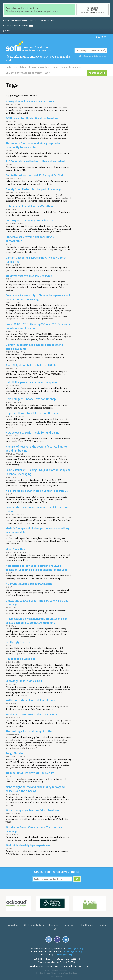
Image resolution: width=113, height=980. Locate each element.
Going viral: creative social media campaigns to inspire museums (34, 346)
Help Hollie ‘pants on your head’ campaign (31, 382)
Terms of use (62, 972)
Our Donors (87, 924)
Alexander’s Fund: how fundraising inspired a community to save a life (33, 145)
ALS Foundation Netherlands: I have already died (35, 161)
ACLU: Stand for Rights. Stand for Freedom (32, 118)
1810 (60, 975)
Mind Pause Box (15, 548)
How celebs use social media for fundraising (32, 432)
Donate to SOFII (97, 73)
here (31, 25)
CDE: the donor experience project (24, 73)
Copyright (73, 972)
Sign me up (101, 37)
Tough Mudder (14, 753)
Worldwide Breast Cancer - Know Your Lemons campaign (34, 828)
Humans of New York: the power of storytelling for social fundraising (36, 448)
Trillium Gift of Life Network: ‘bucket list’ (30, 772)
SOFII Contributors (34, 924)
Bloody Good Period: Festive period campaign (34, 189)
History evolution (16, 67)
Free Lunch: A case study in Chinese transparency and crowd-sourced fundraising (38, 297)
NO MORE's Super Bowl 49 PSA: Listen (29, 583)
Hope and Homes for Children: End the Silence (33, 413)
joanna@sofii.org (64, 954)
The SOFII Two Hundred (12, 20)
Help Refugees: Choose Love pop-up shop (31, 398)
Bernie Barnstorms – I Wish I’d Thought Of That (34, 175)
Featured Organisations (62, 924)
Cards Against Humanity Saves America (30, 220)
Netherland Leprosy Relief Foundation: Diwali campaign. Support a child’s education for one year (36, 567)
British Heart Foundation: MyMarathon (29, 206)
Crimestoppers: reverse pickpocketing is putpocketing (30, 239)
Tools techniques (71, 67)
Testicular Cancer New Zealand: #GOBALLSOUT (34, 714)
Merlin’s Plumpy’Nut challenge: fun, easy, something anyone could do (37, 530)
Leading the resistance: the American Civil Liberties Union (37, 509)
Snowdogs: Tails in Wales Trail (24, 680)
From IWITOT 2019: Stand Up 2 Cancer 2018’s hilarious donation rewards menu (38, 326)
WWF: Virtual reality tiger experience (28, 844)
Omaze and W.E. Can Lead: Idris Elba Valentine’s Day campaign (37, 602)
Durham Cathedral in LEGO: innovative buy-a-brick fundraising (36, 259)
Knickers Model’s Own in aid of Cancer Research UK (37, 490)
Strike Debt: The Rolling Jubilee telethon (30, 700)
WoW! (48, 73)
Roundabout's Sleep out (20, 658)
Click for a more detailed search (93, 56)
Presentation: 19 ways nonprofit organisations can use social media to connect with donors (36, 620)
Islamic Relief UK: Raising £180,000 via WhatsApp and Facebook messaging (38, 471)
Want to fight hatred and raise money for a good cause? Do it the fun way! (35, 788)
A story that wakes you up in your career (30, 101)
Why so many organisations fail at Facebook (32, 810)
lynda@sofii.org (76, 947)
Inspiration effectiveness (44, 67)
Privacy (54, 972)
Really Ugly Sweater (18, 641)
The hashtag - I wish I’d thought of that (30, 730)
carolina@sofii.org (73, 951)
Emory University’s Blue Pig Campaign (29, 275)
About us (13, 924)
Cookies (47, 972)
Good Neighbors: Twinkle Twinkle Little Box (32, 365)
